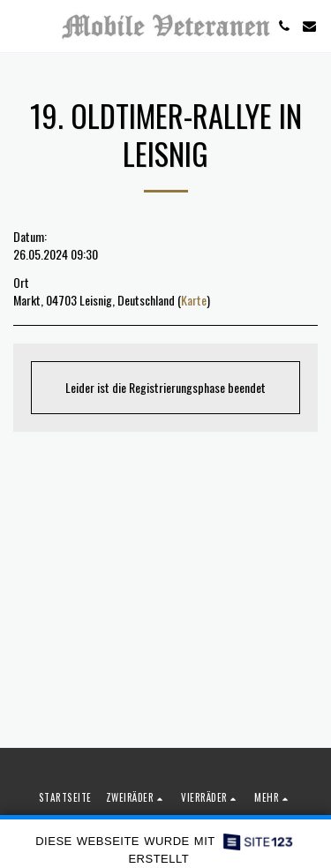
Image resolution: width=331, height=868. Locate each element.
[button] (19, 26)
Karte (194, 300)
